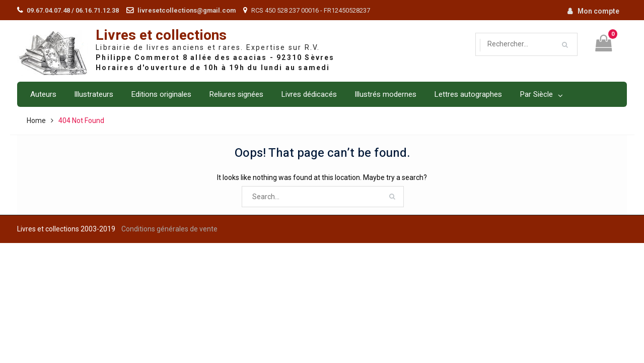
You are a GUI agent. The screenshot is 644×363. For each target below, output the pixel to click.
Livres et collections (161, 36)
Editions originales (161, 94)
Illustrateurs (94, 94)
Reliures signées (236, 94)
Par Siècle (536, 94)
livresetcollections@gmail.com (187, 10)
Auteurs (43, 94)
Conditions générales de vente (169, 229)
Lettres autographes (468, 94)
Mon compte (598, 11)
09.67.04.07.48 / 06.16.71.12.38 (73, 10)
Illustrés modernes (385, 94)
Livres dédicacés (309, 94)
